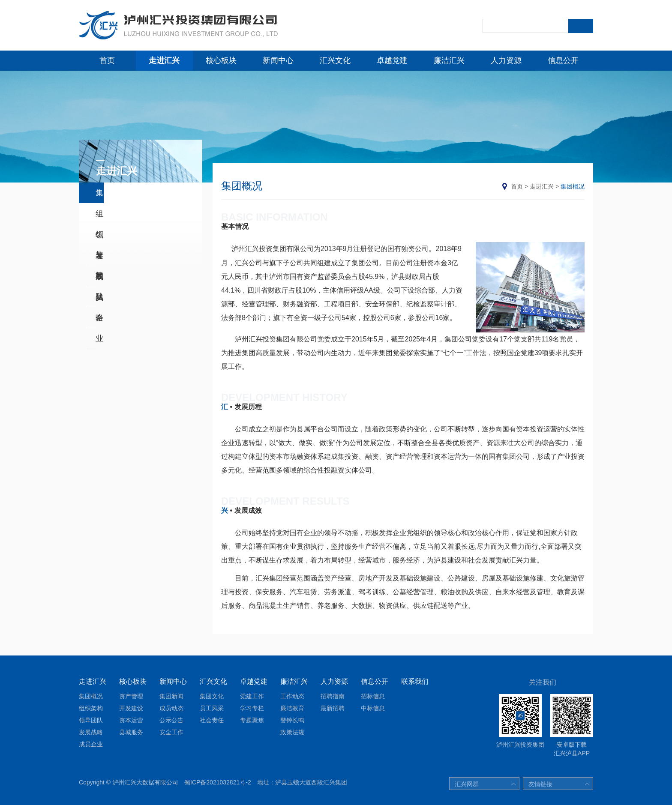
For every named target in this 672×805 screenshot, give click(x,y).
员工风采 (212, 708)
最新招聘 (333, 708)
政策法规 (292, 732)
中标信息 (373, 708)
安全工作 (171, 732)
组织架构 (111, 214)
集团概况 (111, 193)
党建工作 (252, 696)
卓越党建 (392, 60)
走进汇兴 (164, 60)
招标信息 (373, 696)
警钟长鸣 (292, 720)
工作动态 (292, 696)
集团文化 (212, 696)
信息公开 (563, 60)
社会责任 (212, 720)
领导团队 (111, 235)
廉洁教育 (292, 708)
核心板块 (221, 60)
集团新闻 (171, 696)
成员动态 (171, 708)
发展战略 (111, 256)
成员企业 (111, 277)
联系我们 (415, 681)
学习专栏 (252, 708)
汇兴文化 (335, 60)
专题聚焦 (252, 720)
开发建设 (131, 708)
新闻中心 (278, 60)
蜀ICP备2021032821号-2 (218, 782)
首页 (107, 60)
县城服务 (131, 732)
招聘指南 (333, 696)
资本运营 (131, 720)
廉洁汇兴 (449, 60)
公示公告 (171, 720)
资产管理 (131, 696)
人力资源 (506, 60)
